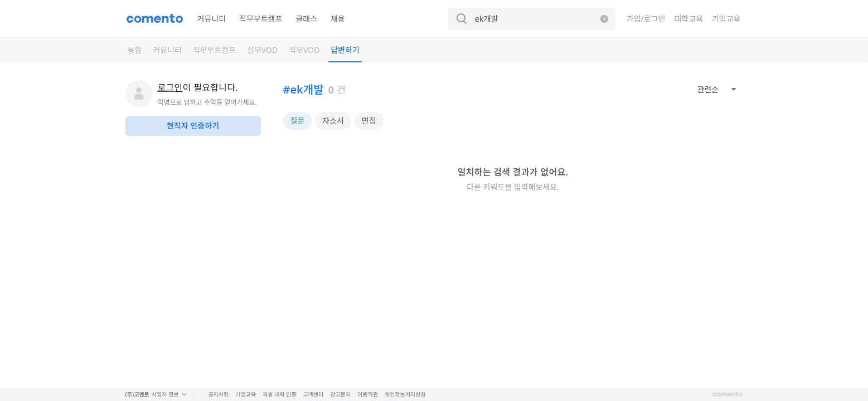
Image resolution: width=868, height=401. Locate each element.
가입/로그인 (646, 19)
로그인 (170, 87)
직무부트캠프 (261, 19)
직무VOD (304, 50)
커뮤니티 (212, 19)
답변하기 (345, 50)
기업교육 (726, 19)
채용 (338, 19)
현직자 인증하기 (193, 126)
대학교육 (688, 19)
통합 (135, 50)
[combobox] (717, 90)
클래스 (306, 19)
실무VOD (262, 50)
